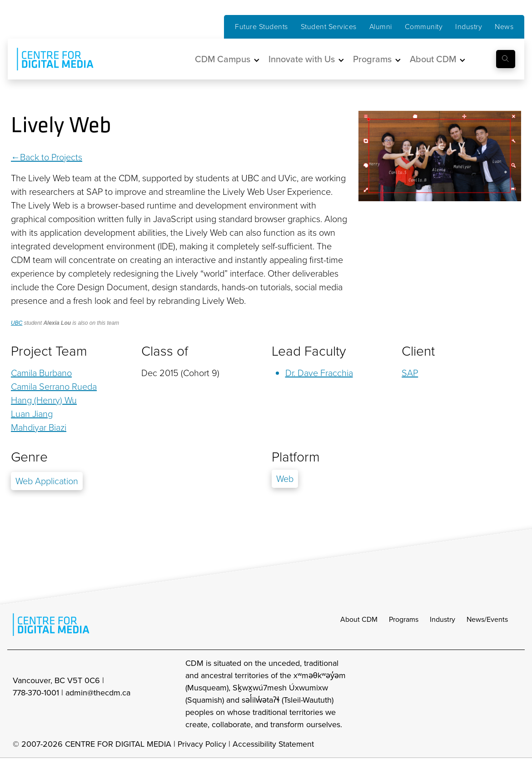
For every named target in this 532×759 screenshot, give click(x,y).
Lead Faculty (309, 351)
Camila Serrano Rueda (54, 387)
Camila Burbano (41, 373)
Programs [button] (372, 59)
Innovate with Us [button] (302, 59)
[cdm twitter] (493, 695)
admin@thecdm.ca (98, 694)
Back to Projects (51, 157)
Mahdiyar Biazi (39, 427)
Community (424, 27)
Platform (296, 457)
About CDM (359, 621)
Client (418, 351)
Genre (29, 457)
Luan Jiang (32, 414)
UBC (17, 323)
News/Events (487, 621)
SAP (410, 373)
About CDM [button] (433, 59)
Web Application (47, 481)
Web (285, 479)
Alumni (381, 27)
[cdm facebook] (473, 695)
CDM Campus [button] (223, 59)
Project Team (49, 351)
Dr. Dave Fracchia (319, 373)
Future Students (261, 27)
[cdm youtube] (513, 695)
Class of (165, 351)
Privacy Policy (202, 745)
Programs (404, 621)
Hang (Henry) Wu (44, 400)
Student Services (329, 27)
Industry (469, 27)
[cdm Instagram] (453, 695)
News (504, 27)
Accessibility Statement (275, 745)
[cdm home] (49, 59)
